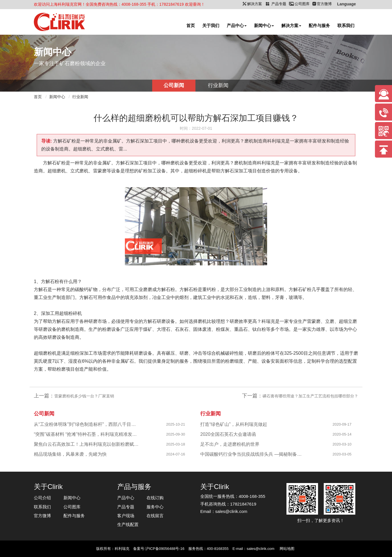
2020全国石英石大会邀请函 (228, 434)
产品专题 (126, 507)
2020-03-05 (342, 454)
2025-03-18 (176, 444)
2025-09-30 (176, 434)
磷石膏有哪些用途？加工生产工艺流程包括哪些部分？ (310, 396)
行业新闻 (218, 85)
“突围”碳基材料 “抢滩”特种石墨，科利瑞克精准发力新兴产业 (87, 434)
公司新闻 (174, 85)
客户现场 (126, 516)
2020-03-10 (342, 444)
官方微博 (42, 516)
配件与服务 (319, 25)
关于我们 (211, 25)
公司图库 (72, 507)
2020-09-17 (342, 424)
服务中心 (155, 507)
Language (346, 4)
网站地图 (287, 549)
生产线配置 (128, 524)
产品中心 (237, 25)
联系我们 (346, 25)
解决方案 (291, 25)
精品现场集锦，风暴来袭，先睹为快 (70, 454)
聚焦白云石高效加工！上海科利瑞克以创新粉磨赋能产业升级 (87, 444)
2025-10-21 (176, 424)
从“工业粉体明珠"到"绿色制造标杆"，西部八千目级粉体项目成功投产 (87, 424)
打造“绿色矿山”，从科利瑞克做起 (234, 424)
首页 (191, 25)
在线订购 (155, 498)
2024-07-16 (176, 454)
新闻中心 (264, 25)
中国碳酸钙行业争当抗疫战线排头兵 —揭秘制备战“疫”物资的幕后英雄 (253, 454)
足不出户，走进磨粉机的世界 (230, 444)
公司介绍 (42, 498)
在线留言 (155, 516)
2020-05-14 (342, 434)
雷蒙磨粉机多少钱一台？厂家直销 (84, 396)
